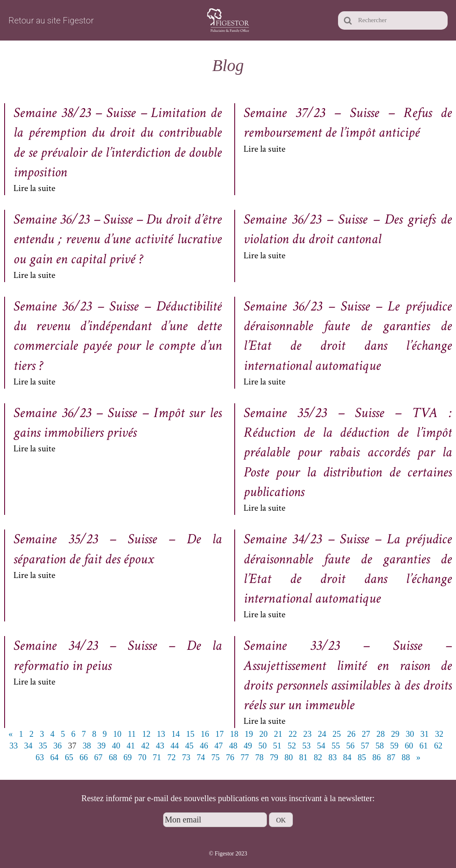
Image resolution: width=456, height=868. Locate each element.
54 (321, 746)
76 (230, 757)
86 (377, 757)
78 (259, 757)
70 (142, 757)
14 (176, 734)
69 (128, 757)
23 (307, 734)
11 (132, 734)
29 (395, 734)
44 (175, 746)
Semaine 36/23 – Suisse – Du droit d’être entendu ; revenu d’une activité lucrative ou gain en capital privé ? (118, 239)
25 (337, 734)
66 (84, 757)
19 (249, 734)
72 (172, 757)
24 (322, 734)
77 (245, 757)
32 (439, 734)
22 (293, 734)
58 (380, 746)
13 (161, 734)
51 (277, 746)
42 (146, 746)
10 (117, 734)
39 (102, 746)
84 (347, 757)
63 (40, 757)
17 (220, 734)
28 (381, 734)
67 (98, 757)
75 (215, 757)
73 (186, 757)
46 (204, 746)
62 (438, 746)
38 (87, 746)
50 (263, 746)
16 (205, 734)
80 (289, 757)
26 (351, 734)
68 (113, 757)
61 (424, 746)
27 (366, 734)
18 (234, 734)
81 (303, 757)
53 (307, 746)
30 (410, 734)
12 (146, 734)
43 (160, 746)
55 (336, 746)
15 (190, 734)
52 (292, 746)
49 (248, 746)
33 (14, 746)
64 (54, 757)
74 (201, 757)
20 (264, 734)
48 (233, 746)
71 (157, 757)
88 (406, 757)
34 (28, 746)
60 (409, 746)
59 (395, 746)
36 (58, 746)
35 (43, 746)
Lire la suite (34, 188)
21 (278, 734)
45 (190, 746)
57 (365, 746)
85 (362, 757)
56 (351, 746)
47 (219, 746)
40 (116, 746)
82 (318, 757)
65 (69, 757)
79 (274, 757)
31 (425, 734)
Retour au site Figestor (51, 20)
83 (333, 757)
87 (391, 757)
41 (131, 746)
